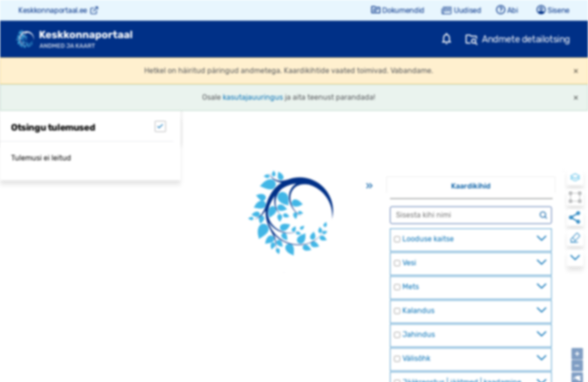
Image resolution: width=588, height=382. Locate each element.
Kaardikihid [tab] (471, 186)
